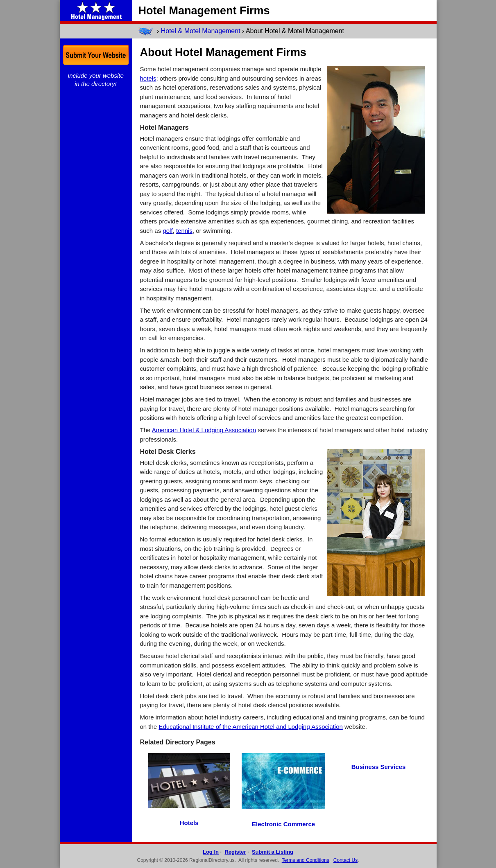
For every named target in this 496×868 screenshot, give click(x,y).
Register (235, 852)
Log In (211, 852)
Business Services (379, 767)
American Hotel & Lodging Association (204, 430)
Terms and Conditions (306, 860)
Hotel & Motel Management (201, 31)
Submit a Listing (273, 852)
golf (168, 231)
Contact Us (345, 860)
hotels (148, 78)
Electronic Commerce (283, 824)
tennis (184, 231)
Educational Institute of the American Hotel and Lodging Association (250, 727)
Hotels (189, 823)
